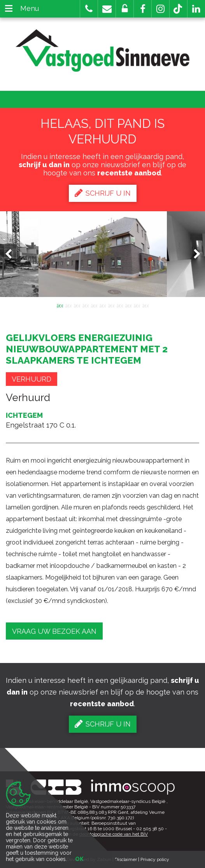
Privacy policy (155, 859)
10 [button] (137, 305)
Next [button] (193, 254)
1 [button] (60, 305)
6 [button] (103, 305)
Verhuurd (32, 379)
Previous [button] (12, 254)
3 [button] (77, 305)
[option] (103, 254)
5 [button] (94, 305)
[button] (143, 9)
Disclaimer (126, 859)
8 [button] (120, 305)
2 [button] (68, 305)
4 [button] (86, 305)
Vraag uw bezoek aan (54, 631)
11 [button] (145, 305)
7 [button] (111, 305)
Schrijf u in (103, 193)
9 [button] (128, 305)
